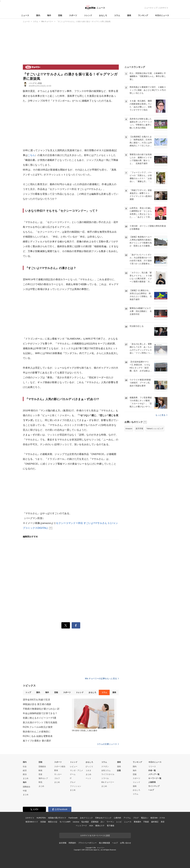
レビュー (74, 766)
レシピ (119, 822)
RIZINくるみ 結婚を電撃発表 (38, 736)
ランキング (143, 15)
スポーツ (73, 15)
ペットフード (81, 826)
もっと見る (161, 415)
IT (71, 778)
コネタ (88, 770)
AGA (91, 826)
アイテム (127, 818)
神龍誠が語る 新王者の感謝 (37, 704)
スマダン (105, 766)
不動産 (146, 822)
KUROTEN (41, 818)
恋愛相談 (95, 822)
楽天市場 (139, 429)
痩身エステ (100, 826)
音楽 (40, 774)
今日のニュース (162, 15)
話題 (119, 770)
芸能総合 (42, 766)
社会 (25, 766)
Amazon (129, 429)
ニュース (25, 15)
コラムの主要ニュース (108, 744)
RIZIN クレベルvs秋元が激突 (38, 727)
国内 (38, 15)
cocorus (76, 822)
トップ (28, 692)
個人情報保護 (104, 843)
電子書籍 (110, 826)
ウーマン (110, 822)
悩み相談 (85, 822)
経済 (25, 770)
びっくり (89, 766)
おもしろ (103, 15)
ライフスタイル (108, 774)
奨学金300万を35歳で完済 (36, 700)
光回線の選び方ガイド (57, 818)
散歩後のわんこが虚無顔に (37, 732)
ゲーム (73, 774)
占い (102, 822)
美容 (163, 822)
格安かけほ (53, 822)
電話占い (145, 818)
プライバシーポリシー (87, 843)
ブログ (136, 818)
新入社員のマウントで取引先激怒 (40, 722)
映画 (40, 770)
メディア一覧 (154, 774)
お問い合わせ (126, 843)
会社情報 (63, 843)
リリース (152, 766)
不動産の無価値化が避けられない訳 (41, 709)
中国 (25, 791)
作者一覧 (152, 770)
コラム (117, 15)
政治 (25, 774)
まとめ (26, 778)
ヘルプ (151, 790)
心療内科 (117, 818)
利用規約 (72, 843)
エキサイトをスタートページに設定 (95, 835)
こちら (31, 155)
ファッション (76, 786)
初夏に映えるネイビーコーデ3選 (40, 718)
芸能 (60, 15)
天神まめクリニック (103, 818)
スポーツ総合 (60, 766)
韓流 (40, 782)
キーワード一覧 (155, 778)
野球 (56, 770)
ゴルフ (57, 778)
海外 (49, 15)
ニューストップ (151, 8)
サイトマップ (154, 786)
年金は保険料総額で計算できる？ (40, 713)
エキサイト (164, 8)
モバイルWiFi (65, 822)
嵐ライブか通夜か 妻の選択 (37, 741)
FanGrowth (73, 818)
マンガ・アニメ (76, 770)
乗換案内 (137, 822)
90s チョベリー (108, 782)
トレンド (88, 15)
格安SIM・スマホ (158, 818)
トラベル (105, 778)
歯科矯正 (155, 822)
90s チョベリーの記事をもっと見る (102, 678)
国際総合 (27, 787)
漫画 (129, 15)
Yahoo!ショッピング (155, 429)
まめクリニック (86, 818)
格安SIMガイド (32, 822)
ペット (88, 778)
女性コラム (106, 770)
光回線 (43, 822)
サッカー (58, 774)
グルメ (73, 782)
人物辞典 (152, 782)
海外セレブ (43, 778)
